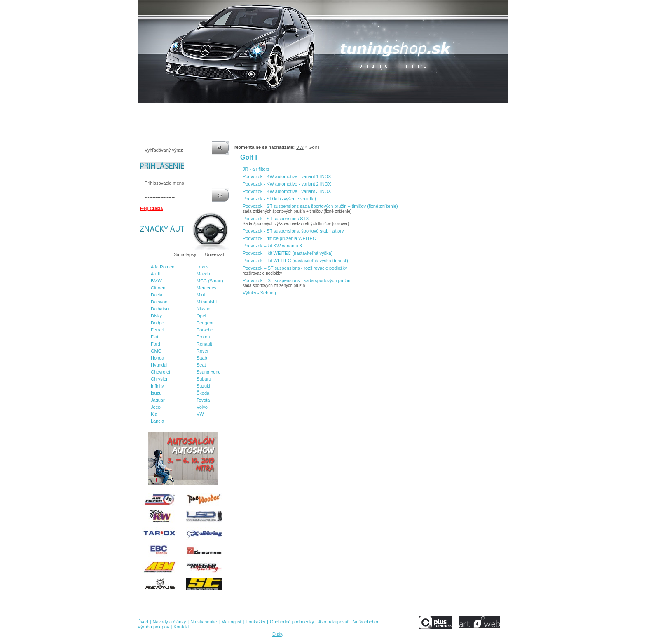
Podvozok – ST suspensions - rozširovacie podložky (295, 268)
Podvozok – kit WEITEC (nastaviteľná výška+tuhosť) (295, 261)
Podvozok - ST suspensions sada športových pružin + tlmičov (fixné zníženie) (320, 206)
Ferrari (157, 330)
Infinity (157, 386)
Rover (202, 351)
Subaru (204, 379)
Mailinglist (240, 111)
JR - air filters (256, 169)
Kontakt (454, 111)
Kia (154, 414)
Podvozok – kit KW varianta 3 (272, 246)
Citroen (158, 288)
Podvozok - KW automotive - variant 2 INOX (287, 184)
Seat (201, 365)
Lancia (157, 421)
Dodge (157, 323)
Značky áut (154, 254)
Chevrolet (160, 372)
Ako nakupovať (351, 111)
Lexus (202, 267)
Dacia (157, 295)
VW (200, 414)
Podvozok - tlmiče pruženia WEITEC (279, 238)
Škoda (203, 393)
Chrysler (159, 379)
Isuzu (156, 393)
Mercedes (206, 288)
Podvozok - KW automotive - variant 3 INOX (287, 191)
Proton (203, 337)
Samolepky (185, 254)
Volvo (202, 407)
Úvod (143, 111)
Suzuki (203, 386)
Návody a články (172, 111)
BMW (156, 281)
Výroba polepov (423, 111)
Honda (157, 358)
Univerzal (215, 254)
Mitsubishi (207, 302)
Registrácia (151, 208)
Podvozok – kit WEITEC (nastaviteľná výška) (288, 253)
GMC (156, 351)
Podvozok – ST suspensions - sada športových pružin (297, 280)
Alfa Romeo (163, 267)
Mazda (203, 274)
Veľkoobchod (387, 111)
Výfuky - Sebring (259, 293)
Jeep (156, 407)
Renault (204, 344)
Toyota (203, 400)
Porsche (205, 330)
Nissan (204, 309)
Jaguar (158, 400)
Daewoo (159, 302)
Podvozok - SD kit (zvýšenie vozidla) (279, 199)
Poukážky (267, 111)
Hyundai (159, 365)
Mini (201, 295)
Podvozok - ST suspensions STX (276, 219)
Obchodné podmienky (307, 111)
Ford (156, 344)
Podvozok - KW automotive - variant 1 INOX (287, 176)
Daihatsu (160, 309)
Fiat (154, 337)
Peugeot (205, 323)
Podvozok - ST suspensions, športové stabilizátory (293, 231)
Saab (202, 358)
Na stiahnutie (209, 111)
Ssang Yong (209, 372)
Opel (201, 316)
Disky (156, 316)
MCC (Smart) (210, 281)
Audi (155, 274)
